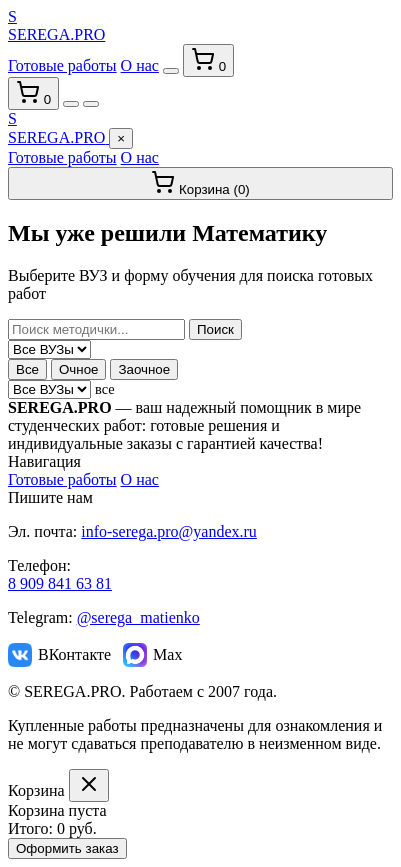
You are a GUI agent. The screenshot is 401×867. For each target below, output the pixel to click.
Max (152, 655)
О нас (140, 65)
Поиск (215, 329)
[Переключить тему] (171, 71)
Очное (79, 369)
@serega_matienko (138, 617)
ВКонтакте (59, 655)
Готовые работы (62, 65)
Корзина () (200, 183)
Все (27, 369)
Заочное (144, 369)
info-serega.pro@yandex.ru (169, 531)
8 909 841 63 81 (60, 583)
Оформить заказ (67, 848)
